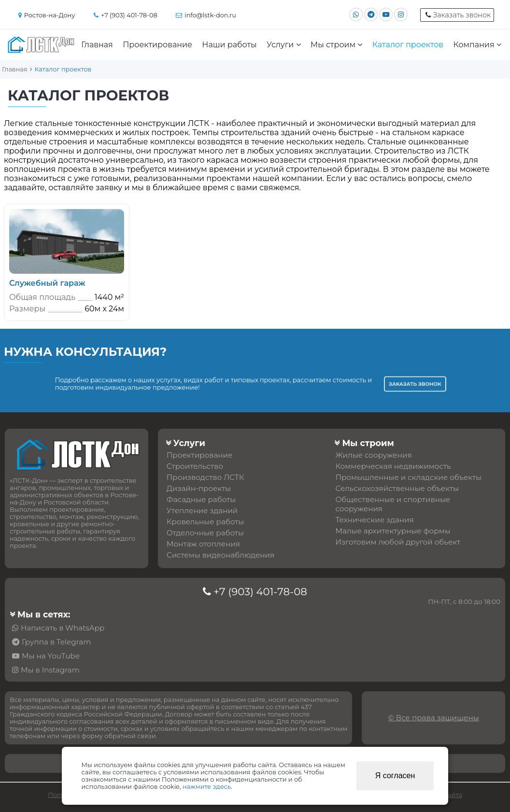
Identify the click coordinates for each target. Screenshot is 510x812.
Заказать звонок (376, 384)
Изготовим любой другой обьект (398, 542)
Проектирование (157, 45)
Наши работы (229, 45)
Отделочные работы (205, 533)
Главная (97, 45)
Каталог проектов (408, 45)
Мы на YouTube (51, 656)
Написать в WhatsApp (63, 628)
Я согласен (395, 776)
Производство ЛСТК (205, 477)
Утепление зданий (202, 511)
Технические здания (374, 520)
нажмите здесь (207, 787)
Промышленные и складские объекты (408, 477)
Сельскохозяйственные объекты (397, 488)
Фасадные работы (201, 499)
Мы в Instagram (50, 670)
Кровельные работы (205, 522)
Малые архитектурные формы (393, 531)
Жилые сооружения (373, 455)
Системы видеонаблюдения (220, 555)
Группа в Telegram (56, 642)
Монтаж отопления (203, 544)
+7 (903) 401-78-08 (260, 591)
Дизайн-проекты (199, 488)
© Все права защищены (434, 718)
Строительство (195, 466)
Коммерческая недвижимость (393, 466)
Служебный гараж (47, 283)
